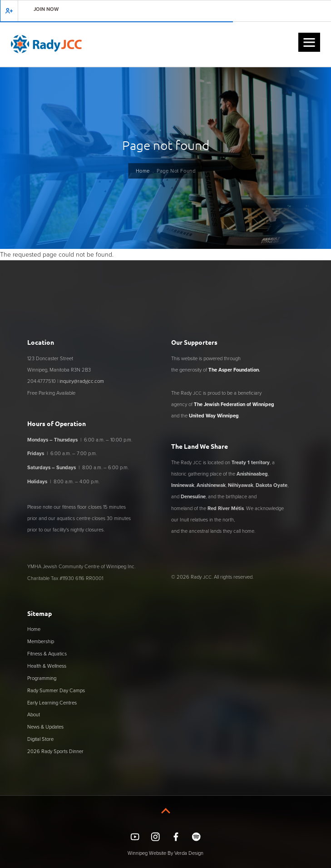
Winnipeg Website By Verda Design (165, 853)
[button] (309, 42)
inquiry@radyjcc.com (82, 381)
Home (143, 171)
